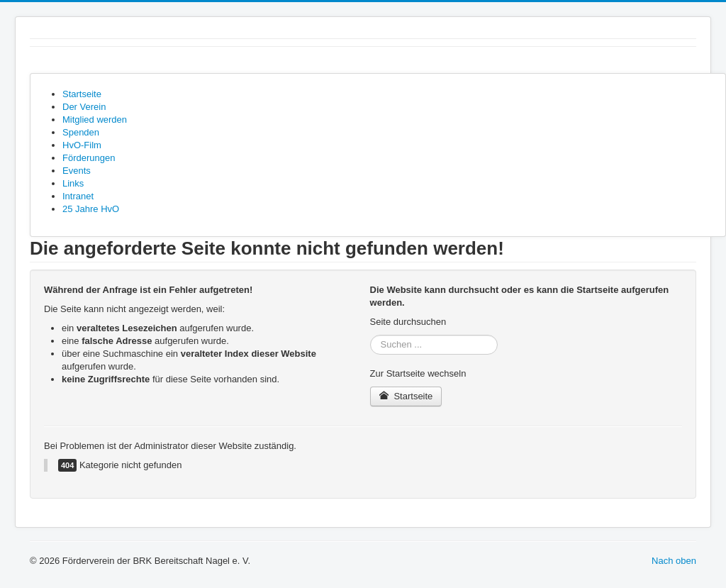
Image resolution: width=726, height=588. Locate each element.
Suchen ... (370, 335)
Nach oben (674, 561)
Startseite (406, 396)
